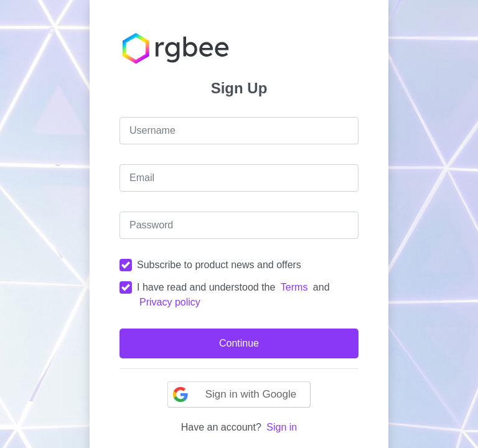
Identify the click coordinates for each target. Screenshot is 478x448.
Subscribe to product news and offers (219, 265)
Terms (294, 287)
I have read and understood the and (233, 295)
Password (151, 225)
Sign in (282, 427)
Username (152, 130)
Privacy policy (170, 302)
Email (142, 178)
